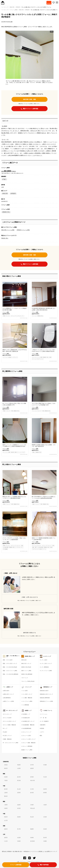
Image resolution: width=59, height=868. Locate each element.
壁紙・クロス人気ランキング (10, 664)
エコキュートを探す (26, 736)
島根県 (19, 817)
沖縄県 (45, 841)
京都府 (32, 805)
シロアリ (42, 732)
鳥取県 (6, 817)
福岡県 (6, 838)
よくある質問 (46, 852)
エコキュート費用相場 (27, 746)
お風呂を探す (6, 691)
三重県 (6, 805)
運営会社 (4, 852)
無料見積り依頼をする (30, 633)
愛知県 (6, 796)
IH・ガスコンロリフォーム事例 (10, 743)
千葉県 (6, 781)
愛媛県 (32, 829)
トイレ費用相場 (25, 705)
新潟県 (6, 789)
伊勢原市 (27, 10)
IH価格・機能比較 (7, 739)
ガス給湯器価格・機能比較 (28, 725)
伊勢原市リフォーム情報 (23, 230)
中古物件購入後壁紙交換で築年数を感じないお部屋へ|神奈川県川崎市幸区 (44, 299)
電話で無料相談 (43, 865)
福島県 (32, 768)
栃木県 (19, 777)
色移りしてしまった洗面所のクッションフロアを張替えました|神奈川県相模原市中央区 (15, 436)
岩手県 (32, 765)
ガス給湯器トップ (26, 714)
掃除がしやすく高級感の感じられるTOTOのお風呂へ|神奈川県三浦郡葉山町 (15, 341)
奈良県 (19, 808)
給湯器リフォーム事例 (27, 750)
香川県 (19, 829)
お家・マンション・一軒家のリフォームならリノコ (29, 862)
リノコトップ (5, 10)
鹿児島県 (32, 841)
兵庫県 (6, 808)
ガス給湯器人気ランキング (28, 721)
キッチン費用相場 (44, 667)
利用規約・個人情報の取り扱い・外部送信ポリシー (20, 852)
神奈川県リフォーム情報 (8, 230)
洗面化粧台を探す (44, 691)
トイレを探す (25, 691)
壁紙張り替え (6, 212)
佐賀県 (19, 838)
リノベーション (44, 714)
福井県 (45, 789)
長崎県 (32, 838)
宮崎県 (19, 841)
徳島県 (6, 829)
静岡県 (45, 793)
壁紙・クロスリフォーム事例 (10, 671)
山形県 (19, 768)
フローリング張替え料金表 (28, 681)
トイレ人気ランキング (27, 694)
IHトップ (5, 728)
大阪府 (45, 805)
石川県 (32, 789)
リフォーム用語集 (38, 852)
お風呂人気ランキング (8, 694)
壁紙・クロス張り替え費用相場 (10, 674)
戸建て (5, 179)
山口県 (6, 820)
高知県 (45, 829)
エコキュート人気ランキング (28, 739)
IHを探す (5, 732)
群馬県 (32, 777)
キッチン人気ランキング (46, 664)
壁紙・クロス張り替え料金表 (10, 667)
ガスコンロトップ (7, 714)
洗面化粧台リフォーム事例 (46, 701)
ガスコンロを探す (7, 718)
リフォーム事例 (14, 10)
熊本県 (45, 838)
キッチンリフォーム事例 (46, 671)
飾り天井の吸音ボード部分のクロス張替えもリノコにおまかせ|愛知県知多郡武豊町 (44, 488)
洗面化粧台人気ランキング (46, 694)
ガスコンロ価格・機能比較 (9, 725)
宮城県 (45, 765)
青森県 (19, 765)
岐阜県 (32, 793)
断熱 (41, 736)
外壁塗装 (42, 728)
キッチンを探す (44, 660)
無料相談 (49, 3)
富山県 (19, 789)
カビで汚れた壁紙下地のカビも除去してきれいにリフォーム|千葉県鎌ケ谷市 (44, 394)
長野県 (19, 793)
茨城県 (6, 777)
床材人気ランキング (26, 664)
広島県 (45, 817)
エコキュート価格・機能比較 (28, 743)
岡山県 (32, 817)
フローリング (25, 678)
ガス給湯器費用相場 (26, 728)
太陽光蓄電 (43, 725)
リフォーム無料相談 (16, 865)
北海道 (6, 765)
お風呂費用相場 (7, 698)
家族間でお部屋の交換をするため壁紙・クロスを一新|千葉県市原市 (44, 436)
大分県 (6, 841)
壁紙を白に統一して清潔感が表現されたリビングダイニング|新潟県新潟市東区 (15, 488)
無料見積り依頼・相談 (30, 99)
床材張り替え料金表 (26, 667)
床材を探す (24, 660)
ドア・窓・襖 (43, 718)
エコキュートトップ (26, 732)
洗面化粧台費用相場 (45, 698)
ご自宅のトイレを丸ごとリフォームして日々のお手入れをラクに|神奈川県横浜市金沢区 (44, 342)
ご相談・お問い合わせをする (29, 597)
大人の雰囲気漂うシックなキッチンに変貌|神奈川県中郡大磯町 (15, 299)
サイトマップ (54, 852)
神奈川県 (21, 10)
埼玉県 (45, 777)
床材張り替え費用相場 (27, 674)
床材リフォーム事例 (26, 671)
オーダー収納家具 (44, 721)
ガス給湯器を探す (26, 718)
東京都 (19, 781)
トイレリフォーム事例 (27, 701)
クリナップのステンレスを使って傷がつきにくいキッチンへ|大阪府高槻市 (15, 531)
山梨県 (6, 793)
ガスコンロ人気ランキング (9, 721)
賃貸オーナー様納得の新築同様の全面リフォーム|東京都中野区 (44, 531)
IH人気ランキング (7, 736)
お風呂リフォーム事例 (8, 701)
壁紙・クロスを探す (8, 660)
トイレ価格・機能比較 (27, 698)
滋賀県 (19, 805)
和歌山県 (32, 808)
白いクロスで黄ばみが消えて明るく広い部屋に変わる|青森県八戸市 (15, 394)
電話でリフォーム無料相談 (29, 109)
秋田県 (6, 768)
